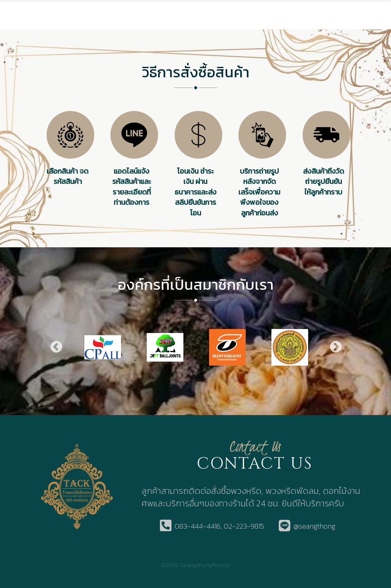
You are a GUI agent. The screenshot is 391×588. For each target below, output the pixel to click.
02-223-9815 (244, 526)
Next (335, 347)
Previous (56, 347)
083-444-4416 (198, 526)
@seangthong (314, 526)
